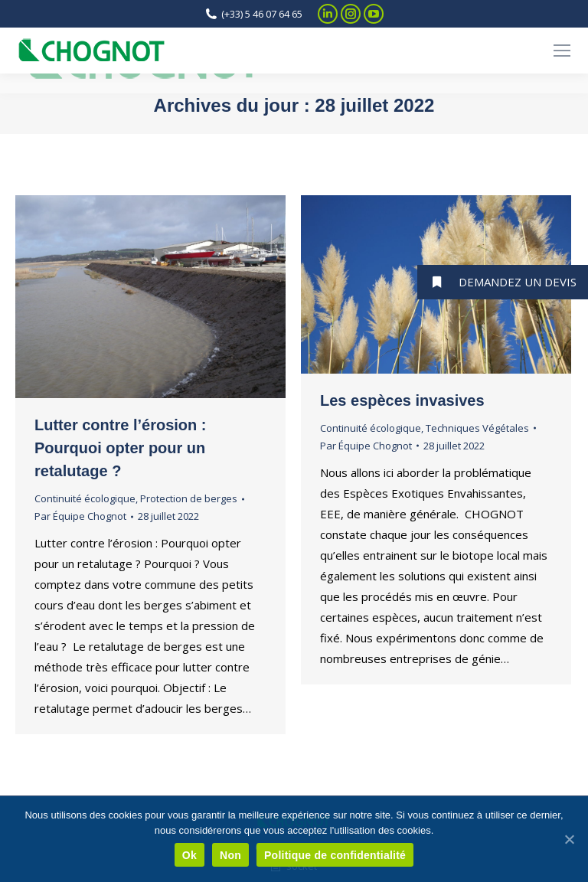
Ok (189, 855)
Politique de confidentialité (335, 855)
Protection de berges (189, 498)
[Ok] (569, 839)
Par (80, 516)
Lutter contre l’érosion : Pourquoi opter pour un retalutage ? (120, 448)
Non (230, 855)
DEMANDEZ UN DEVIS (497, 282)
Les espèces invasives (402, 400)
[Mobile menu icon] (562, 51)
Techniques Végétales (477, 428)
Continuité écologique (85, 498)
